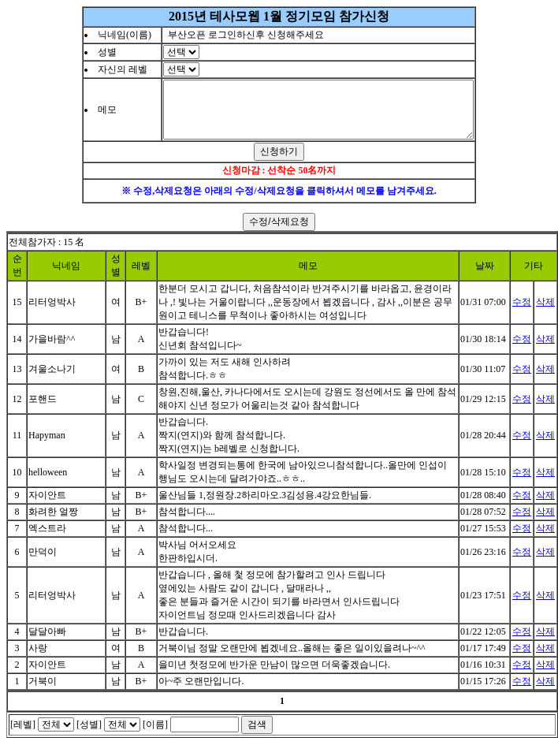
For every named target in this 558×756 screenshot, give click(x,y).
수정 (522, 314)
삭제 (545, 314)
